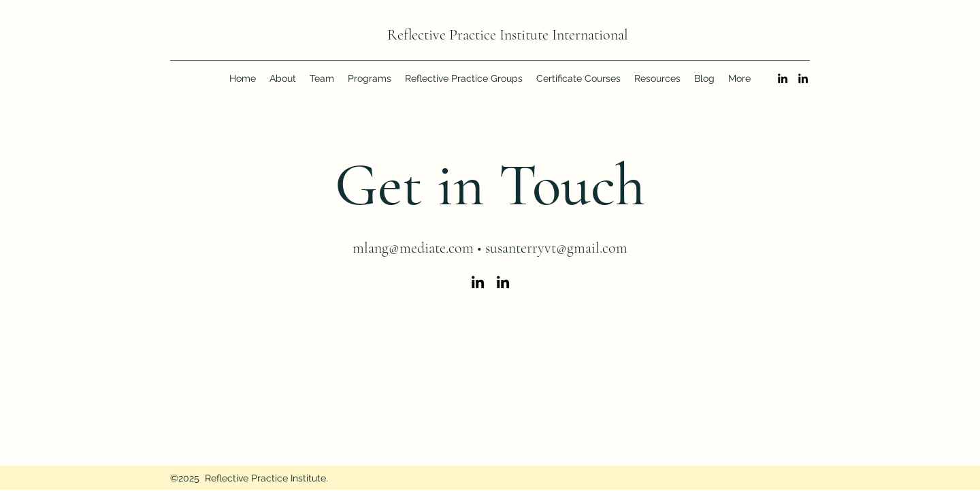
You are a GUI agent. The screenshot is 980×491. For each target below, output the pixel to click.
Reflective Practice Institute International (508, 35)
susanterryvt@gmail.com (556, 248)
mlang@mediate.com (413, 248)
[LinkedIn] (783, 78)
